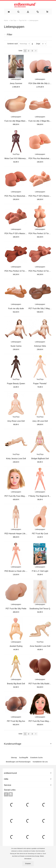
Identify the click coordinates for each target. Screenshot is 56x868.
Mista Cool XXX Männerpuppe (17, 158)
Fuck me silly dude (16, 308)
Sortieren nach (13, 44)
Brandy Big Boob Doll (16, 684)
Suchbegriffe (24, 758)
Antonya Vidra (40, 346)
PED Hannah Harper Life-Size (17, 534)
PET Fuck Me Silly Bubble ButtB (42, 684)
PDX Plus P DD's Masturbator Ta (18, 233)
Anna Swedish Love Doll (40, 646)
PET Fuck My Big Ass (16, 721)
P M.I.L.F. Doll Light (40, 571)
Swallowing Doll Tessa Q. (40, 609)
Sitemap (14, 758)
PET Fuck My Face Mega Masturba (19, 496)
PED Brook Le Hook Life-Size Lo (18, 571)
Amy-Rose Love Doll (16, 421)
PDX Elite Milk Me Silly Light (40, 83)
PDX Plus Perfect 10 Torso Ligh (42, 233)
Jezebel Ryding (16, 646)
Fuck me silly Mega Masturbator (18, 121)
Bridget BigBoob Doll (40, 458)
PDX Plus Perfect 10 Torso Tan (41, 271)
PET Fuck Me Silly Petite (16, 609)
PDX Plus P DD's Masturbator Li (42, 196)
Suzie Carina (16, 346)
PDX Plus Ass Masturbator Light (42, 158)
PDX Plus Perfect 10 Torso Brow (18, 271)
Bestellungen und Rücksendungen (18, 762)
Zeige (38, 44)
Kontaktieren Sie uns (40, 762)
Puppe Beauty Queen (16, 383)
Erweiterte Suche (37, 758)
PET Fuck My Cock (40, 534)
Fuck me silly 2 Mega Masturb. (41, 121)
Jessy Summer (16, 83)
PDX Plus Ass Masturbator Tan (17, 196)
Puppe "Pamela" (40, 383)
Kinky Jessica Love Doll (16, 458)
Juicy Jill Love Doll (40, 421)
